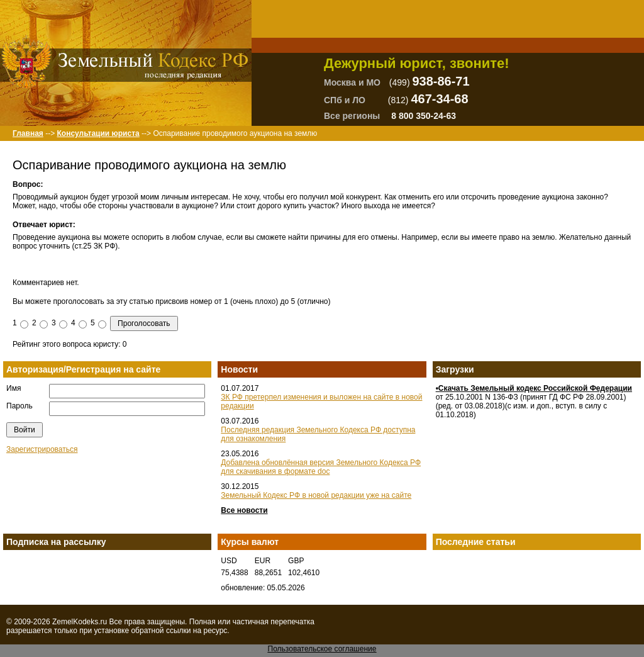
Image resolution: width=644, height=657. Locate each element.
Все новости (244, 510)
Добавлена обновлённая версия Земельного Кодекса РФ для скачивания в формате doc (321, 467)
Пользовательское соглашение (322, 649)
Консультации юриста (98, 133)
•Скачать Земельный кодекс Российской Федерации (534, 388)
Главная (28, 133)
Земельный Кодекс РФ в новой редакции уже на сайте (316, 495)
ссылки (179, 631)
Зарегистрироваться (42, 449)
